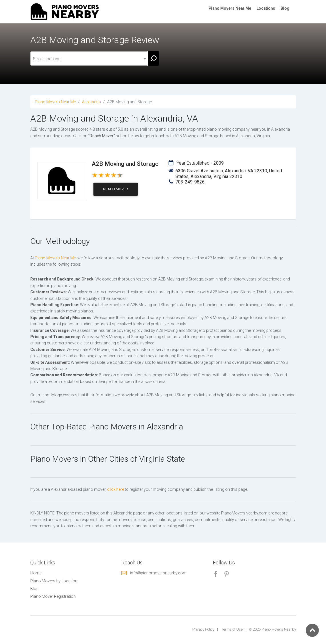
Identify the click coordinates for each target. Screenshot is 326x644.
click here (116, 489)
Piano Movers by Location (54, 581)
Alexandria (91, 102)
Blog (285, 8)
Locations (266, 8)
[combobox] (89, 58)
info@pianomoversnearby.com (158, 573)
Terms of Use (232, 629)
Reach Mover (116, 189)
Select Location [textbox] (47, 59)
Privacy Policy (203, 629)
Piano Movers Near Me (230, 8)
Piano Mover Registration (53, 596)
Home (36, 573)
